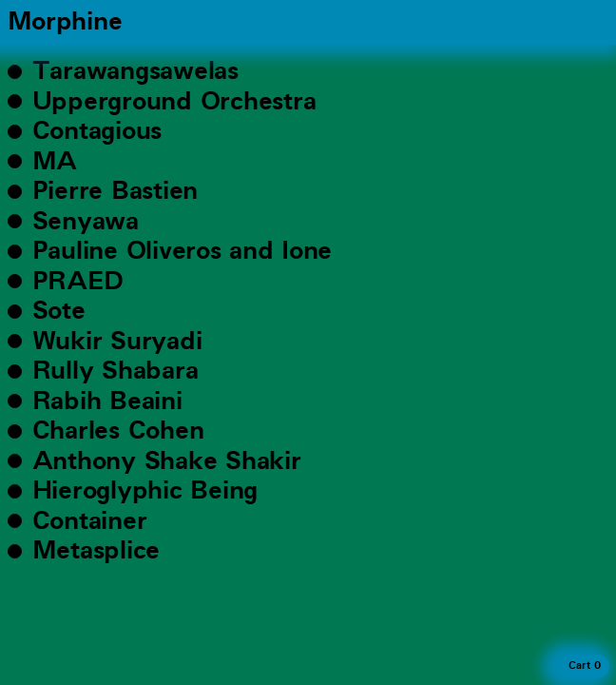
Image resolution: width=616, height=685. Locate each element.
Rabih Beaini (107, 401)
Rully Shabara (115, 371)
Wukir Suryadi (117, 342)
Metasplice (96, 551)
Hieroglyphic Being (145, 491)
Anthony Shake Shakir (167, 461)
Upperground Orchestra (174, 102)
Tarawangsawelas (135, 71)
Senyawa (86, 222)
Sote (59, 311)
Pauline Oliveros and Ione (182, 251)
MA (55, 162)
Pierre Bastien (115, 191)
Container (90, 521)
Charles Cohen (118, 431)
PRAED (78, 282)
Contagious (97, 131)
